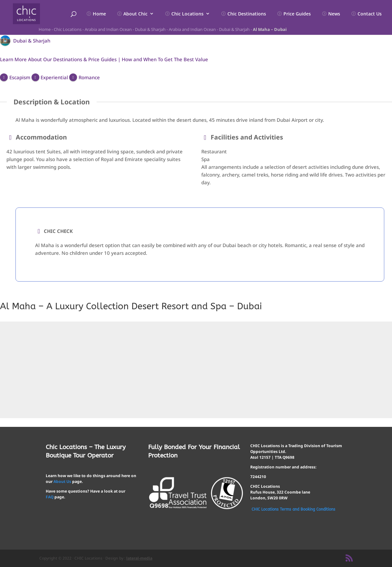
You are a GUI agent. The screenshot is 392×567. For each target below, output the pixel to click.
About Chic (135, 14)
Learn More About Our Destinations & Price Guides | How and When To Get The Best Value (104, 59)
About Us (62, 481)
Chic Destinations (247, 14)
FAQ (50, 497)
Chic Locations (187, 14)
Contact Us (370, 14)
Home (99, 14)
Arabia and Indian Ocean (108, 29)
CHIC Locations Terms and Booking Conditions (293, 509)
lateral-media (139, 558)
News (334, 14)
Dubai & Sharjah (150, 29)
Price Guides (297, 14)
